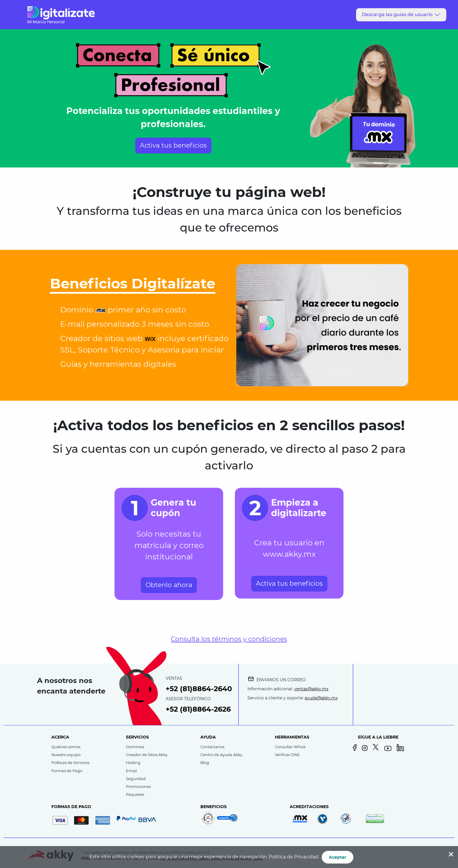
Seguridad (136, 779)
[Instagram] (366, 748)
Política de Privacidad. (294, 857)
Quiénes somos (66, 747)
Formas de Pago (67, 771)
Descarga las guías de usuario (401, 15)
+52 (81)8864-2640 (199, 689)
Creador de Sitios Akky (147, 755)
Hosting (133, 763)
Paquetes (135, 794)
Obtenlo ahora (169, 585)
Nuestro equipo (66, 755)
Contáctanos (212, 747)
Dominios (135, 747)
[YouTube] (389, 748)
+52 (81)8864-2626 (198, 709)
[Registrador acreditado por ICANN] (349, 819)
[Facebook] (355, 748)
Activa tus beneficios (173, 145)
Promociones (138, 787)
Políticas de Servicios (70, 763)
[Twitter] (377, 748)
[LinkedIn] (401, 748)
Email (131, 771)
